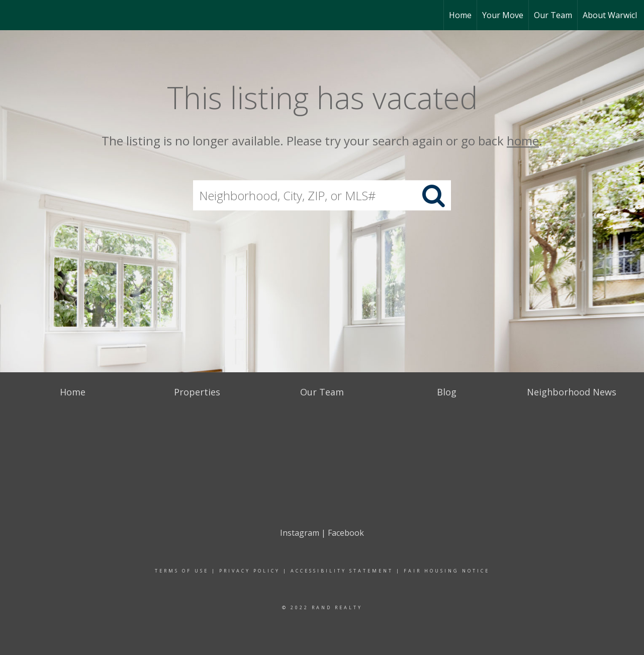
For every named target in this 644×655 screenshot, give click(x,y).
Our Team (553, 15)
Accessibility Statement (342, 571)
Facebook (346, 533)
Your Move (503, 15)
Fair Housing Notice (447, 571)
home (523, 141)
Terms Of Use (182, 571)
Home (460, 15)
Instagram (300, 533)
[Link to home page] (13, 15)
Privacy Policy (250, 571)
